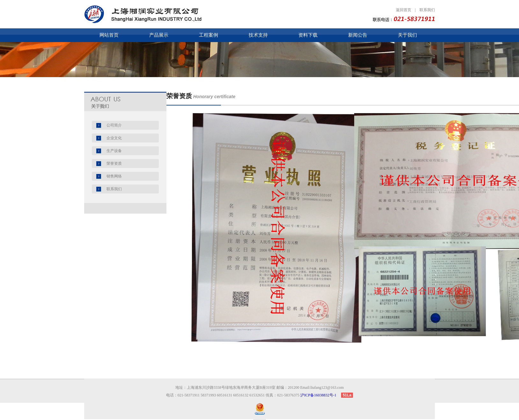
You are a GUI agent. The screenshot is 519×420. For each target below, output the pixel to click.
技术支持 (258, 35)
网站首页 (109, 35)
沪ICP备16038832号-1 (320, 395)
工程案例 (208, 35)
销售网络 (114, 176)
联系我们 (427, 10)
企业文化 (114, 138)
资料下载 (308, 35)
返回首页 (404, 10)
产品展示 (159, 35)
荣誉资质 (114, 163)
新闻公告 (358, 35)
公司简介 (114, 125)
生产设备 (114, 151)
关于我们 (407, 35)
